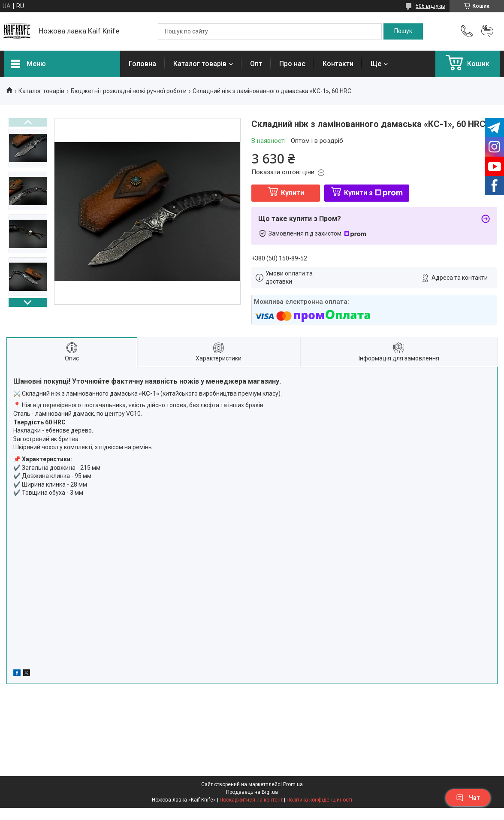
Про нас (292, 64)
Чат (468, 798)
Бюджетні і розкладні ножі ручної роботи (129, 91)
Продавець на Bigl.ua (252, 792)
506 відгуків (430, 6)
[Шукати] (403, 31)
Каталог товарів (200, 64)
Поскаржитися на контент (251, 800)
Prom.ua (293, 784)
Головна (142, 64)
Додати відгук (487, 31)
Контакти (338, 64)
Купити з (373, 193)
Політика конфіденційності (319, 800)
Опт (256, 64)
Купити (293, 193)
